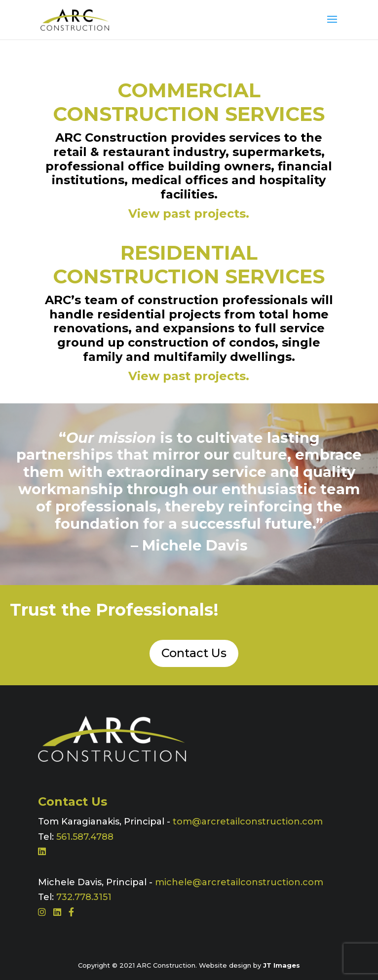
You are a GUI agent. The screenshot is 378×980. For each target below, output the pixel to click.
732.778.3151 (84, 897)
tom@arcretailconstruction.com (248, 822)
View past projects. (189, 214)
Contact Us (194, 653)
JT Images (282, 965)
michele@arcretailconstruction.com (239, 882)
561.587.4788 (85, 837)
